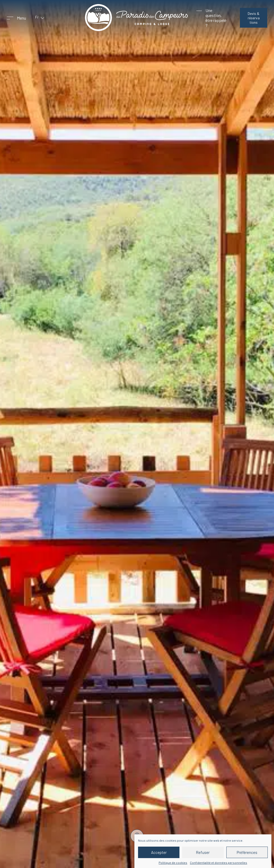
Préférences (247, 852)
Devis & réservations (254, 18)
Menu (21, 18)
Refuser (203, 852)
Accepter (159, 852)
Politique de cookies (173, 863)
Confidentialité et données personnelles (219, 863)
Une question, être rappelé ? (216, 18)
